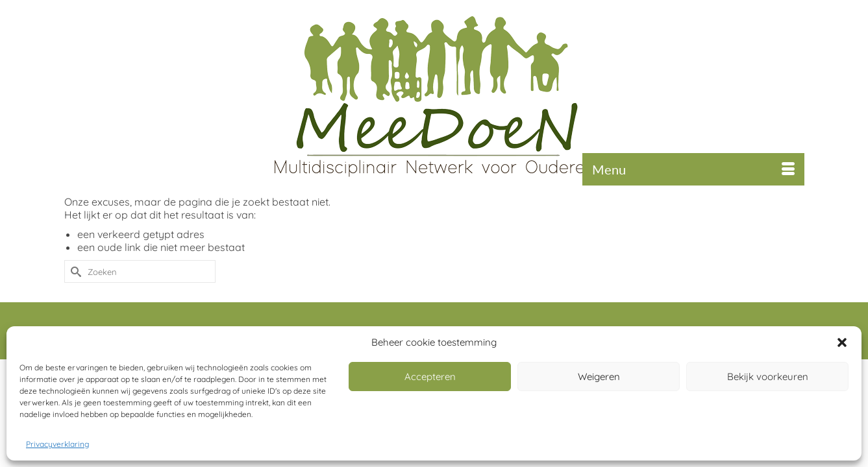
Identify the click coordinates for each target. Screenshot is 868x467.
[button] (842, 342)
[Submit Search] (74, 299)
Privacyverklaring (57, 444)
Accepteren (430, 377)
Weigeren (599, 377)
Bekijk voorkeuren (768, 377)
